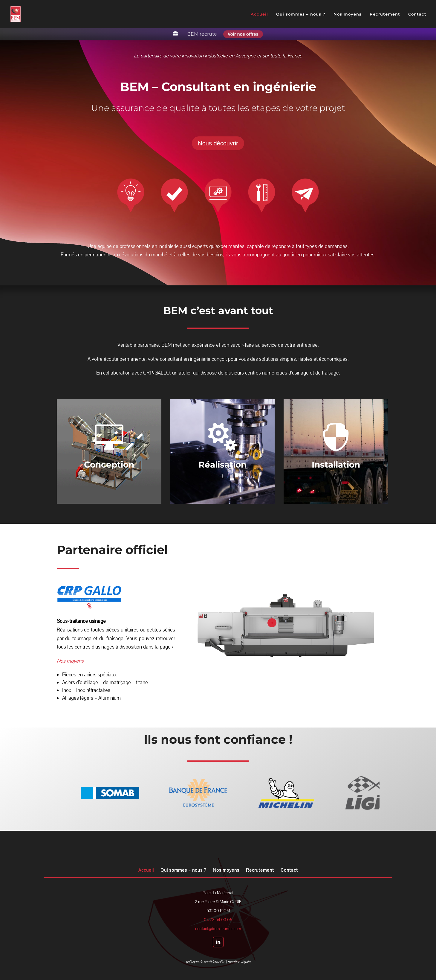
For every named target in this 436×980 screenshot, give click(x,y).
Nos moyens (348, 14)
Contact (417, 14)
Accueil (259, 14)
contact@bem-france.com (218, 929)
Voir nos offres (243, 34)
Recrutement (385, 14)
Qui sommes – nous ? (301, 14)
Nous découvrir (218, 143)
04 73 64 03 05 (218, 920)
